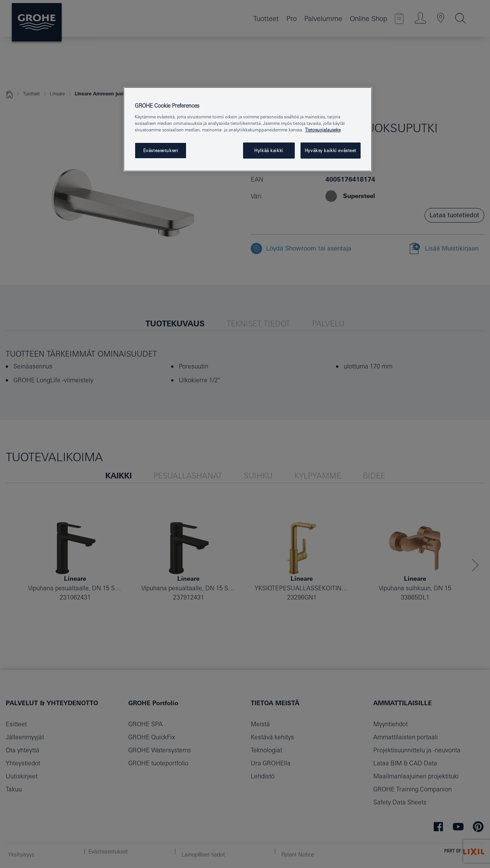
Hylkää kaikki (269, 150)
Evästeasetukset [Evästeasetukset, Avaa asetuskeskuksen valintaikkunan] (161, 150)
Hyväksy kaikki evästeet (331, 150)
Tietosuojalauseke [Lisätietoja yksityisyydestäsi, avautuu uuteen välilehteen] (323, 130)
